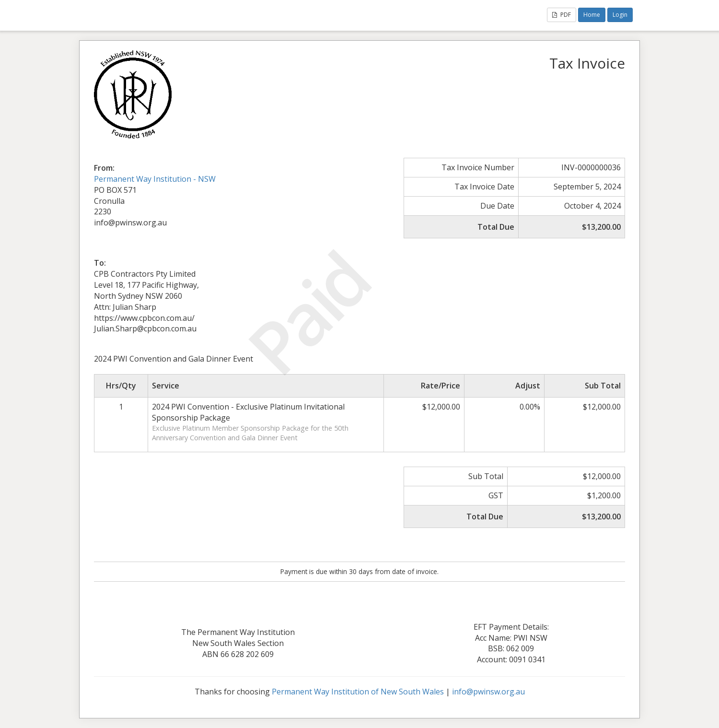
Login (620, 15)
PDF (562, 15)
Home (592, 15)
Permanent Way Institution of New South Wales (358, 692)
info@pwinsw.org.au (488, 692)
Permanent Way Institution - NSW (155, 179)
